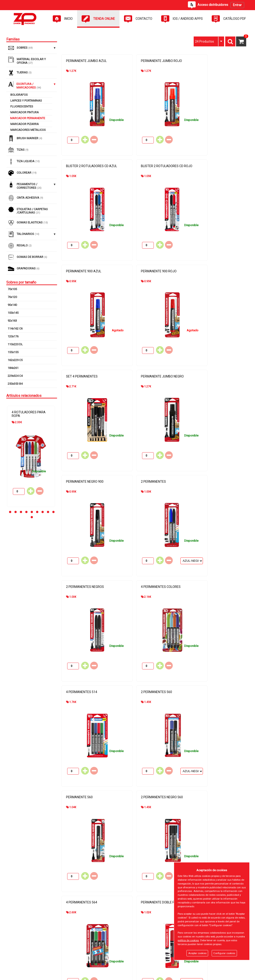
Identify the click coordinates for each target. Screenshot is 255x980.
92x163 (12, 321)
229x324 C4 (15, 376)
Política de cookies (106, 943)
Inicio (16, 935)
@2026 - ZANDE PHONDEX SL (28, 975)
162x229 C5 (15, 360)
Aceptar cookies (197, 953)
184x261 (13, 368)
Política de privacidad (107, 951)
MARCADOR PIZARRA (25, 124)
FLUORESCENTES (22, 106)
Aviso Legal (101, 935)
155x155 (13, 352)
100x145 (13, 313)
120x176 (13, 336)
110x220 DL (15, 344)
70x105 (12, 289)
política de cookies (188, 940)
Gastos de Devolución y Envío (112, 959)
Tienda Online (21, 943)
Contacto (18, 951)
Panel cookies (69, 975)
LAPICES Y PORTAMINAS (26, 101)
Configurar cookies (224, 953)
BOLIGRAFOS (19, 95)
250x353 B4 (15, 384)
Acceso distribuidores (27, 959)
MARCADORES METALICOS (28, 130)
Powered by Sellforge (232, 975)
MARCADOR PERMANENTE (28, 118)
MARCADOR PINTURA (25, 112)
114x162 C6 (15, 329)
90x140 (12, 305)
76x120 (12, 297)
